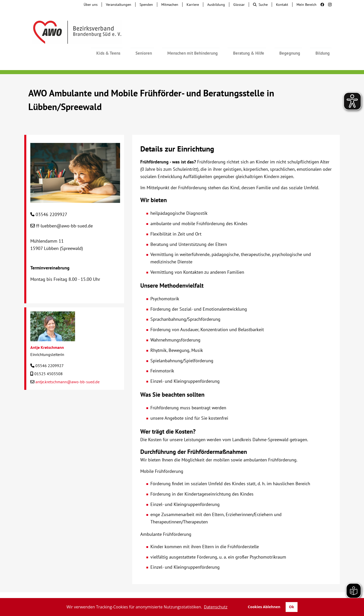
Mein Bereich (306, 5)
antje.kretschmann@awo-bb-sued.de (67, 368)
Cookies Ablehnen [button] (264, 607)
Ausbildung (216, 5)
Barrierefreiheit (232, 593)
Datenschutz (292, 593)
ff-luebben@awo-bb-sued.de (64, 212)
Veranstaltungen (119, 5)
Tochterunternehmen (72, 593)
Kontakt (282, 5)
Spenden (146, 5)
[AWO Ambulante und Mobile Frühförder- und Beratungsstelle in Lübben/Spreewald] (75, 185)
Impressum (264, 593)
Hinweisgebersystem (118, 593)
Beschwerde (155, 593)
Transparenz (323, 593)
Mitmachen (170, 5)
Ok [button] (291, 607)
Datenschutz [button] (216, 607)
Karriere (193, 5)
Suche (260, 5)
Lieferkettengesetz (191, 593)
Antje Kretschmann (47, 334)
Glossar (239, 5)
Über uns (91, 5)
